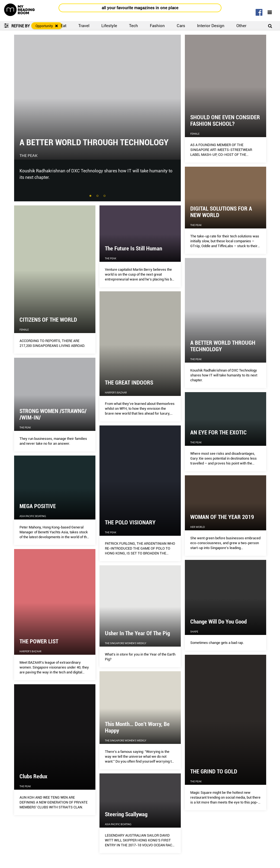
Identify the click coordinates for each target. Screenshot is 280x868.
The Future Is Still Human (133, 249)
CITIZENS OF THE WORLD (48, 320)
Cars (181, 26)
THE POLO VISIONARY (130, 522)
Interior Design (211, 26)
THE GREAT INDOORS (129, 383)
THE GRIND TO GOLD (214, 772)
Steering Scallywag (126, 814)
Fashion (157, 26)
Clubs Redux (33, 776)
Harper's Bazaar (116, 393)
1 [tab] (91, 196)
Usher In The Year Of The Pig (137, 633)
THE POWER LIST (39, 641)
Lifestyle (109, 26)
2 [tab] (98, 196)
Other (241, 26)
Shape (194, 632)
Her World (198, 527)
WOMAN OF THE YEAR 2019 (222, 517)
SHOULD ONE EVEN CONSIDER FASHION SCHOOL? (225, 121)
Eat (64, 26)
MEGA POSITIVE (38, 506)
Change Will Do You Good (218, 622)
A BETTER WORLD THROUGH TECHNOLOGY (94, 142)
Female (195, 134)
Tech (133, 26)
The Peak (29, 156)
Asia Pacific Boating (33, 516)
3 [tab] (105, 196)
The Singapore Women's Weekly (126, 643)
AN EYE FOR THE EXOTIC (218, 433)
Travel (84, 26)
